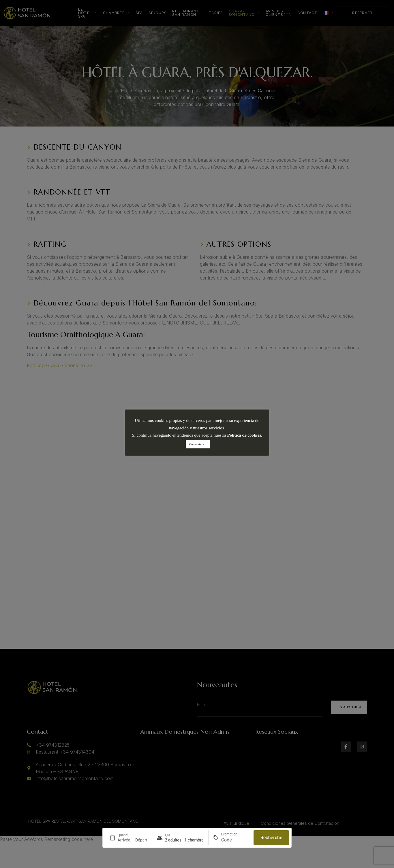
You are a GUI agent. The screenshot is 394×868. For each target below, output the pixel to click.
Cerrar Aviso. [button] (198, 444)
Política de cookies (244, 435)
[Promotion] (235, 840)
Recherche (271, 838)
